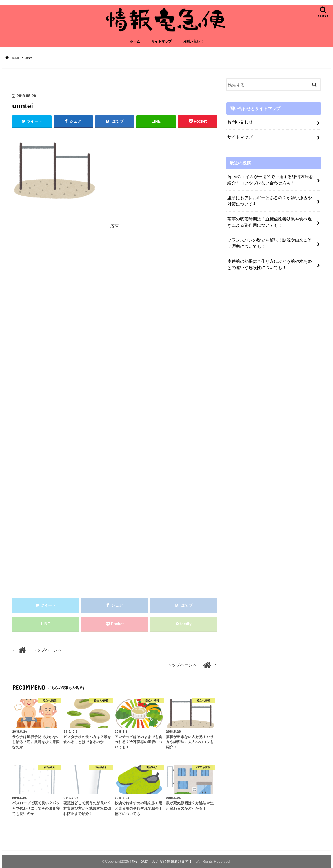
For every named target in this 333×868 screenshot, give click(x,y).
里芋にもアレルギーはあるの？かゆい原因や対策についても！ (270, 201)
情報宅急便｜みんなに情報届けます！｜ (163, 861)
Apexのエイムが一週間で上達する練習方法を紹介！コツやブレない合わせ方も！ (270, 180)
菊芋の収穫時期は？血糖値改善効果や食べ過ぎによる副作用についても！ (270, 222)
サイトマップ (161, 41)
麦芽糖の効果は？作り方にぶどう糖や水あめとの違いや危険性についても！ (270, 264)
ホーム (135, 41)
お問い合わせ (193, 41)
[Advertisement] (115, 285)
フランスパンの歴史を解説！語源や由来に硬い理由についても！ (270, 243)
